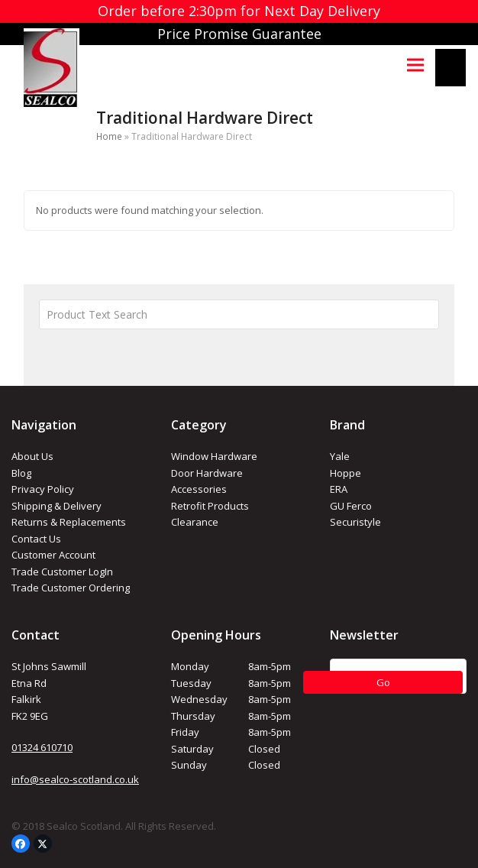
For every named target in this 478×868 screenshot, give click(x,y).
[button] (415, 65)
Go (383, 682)
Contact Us (36, 539)
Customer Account (53, 555)
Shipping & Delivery (57, 506)
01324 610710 (42, 747)
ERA (339, 489)
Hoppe (346, 473)
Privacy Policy (43, 489)
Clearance (195, 522)
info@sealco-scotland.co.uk (75, 779)
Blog (21, 473)
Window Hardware (214, 456)
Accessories (199, 489)
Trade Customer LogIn (62, 572)
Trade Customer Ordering (71, 588)
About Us (32, 456)
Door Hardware (207, 473)
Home (109, 136)
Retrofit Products (210, 506)
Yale (340, 456)
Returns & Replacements (69, 522)
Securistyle (355, 522)
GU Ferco (351, 506)
